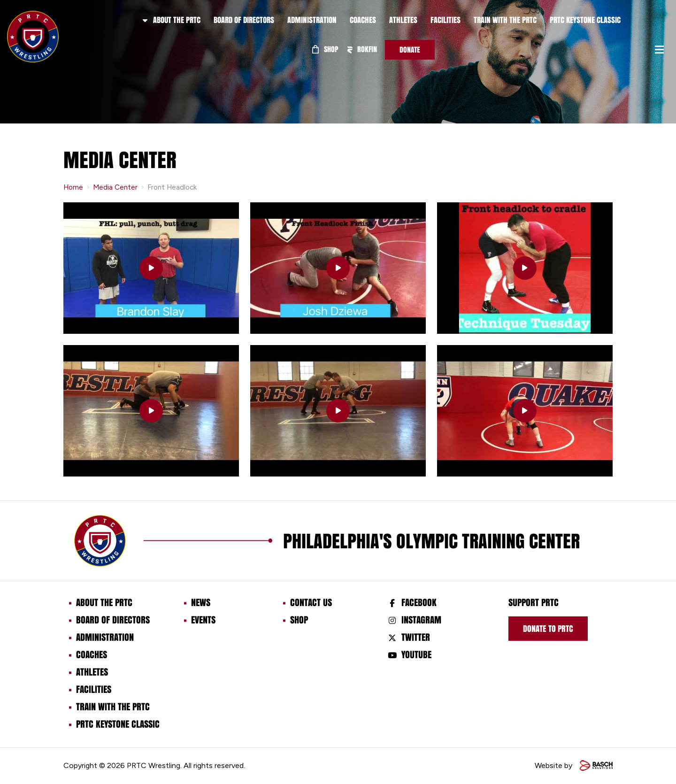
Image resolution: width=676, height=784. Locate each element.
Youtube (416, 654)
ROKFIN (362, 49)
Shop (325, 49)
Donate (410, 50)
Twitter (416, 637)
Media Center (115, 187)
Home (73, 187)
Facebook (419, 602)
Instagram (421, 620)
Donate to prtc (548, 629)
